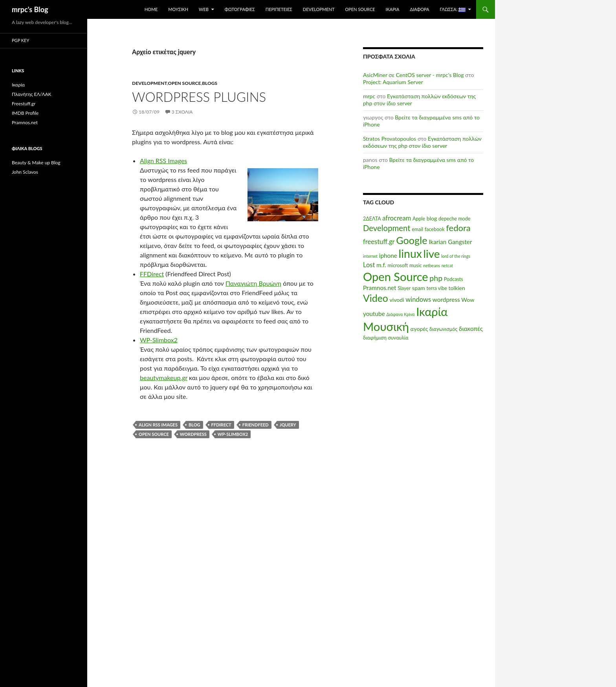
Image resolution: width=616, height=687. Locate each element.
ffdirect (221, 425)
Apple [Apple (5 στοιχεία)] (419, 219)
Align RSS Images (163, 161)
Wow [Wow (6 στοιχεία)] (468, 300)
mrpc (369, 96)
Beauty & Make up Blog (36, 163)
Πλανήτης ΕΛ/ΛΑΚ (32, 94)
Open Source (360, 9)
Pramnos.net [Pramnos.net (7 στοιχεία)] (380, 288)
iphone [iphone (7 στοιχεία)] (388, 255)
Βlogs (210, 83)
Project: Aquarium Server (393, 82)
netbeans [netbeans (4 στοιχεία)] (432, 265)
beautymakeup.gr (164, 377)
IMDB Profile (25, 113)
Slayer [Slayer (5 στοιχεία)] (404, 288)
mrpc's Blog (30, 9)
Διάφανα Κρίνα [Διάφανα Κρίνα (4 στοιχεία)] (400, 314)
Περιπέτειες (279, 9)
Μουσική (178, 9)
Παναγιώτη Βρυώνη (253, 283)
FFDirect (152, 274)
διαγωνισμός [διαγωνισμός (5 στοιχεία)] (443, 329)
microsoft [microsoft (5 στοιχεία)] (398, 265)
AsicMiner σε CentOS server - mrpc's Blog (413, 75)
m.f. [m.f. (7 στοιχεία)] (381, 265)
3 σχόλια (182, 112)
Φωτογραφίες (240, 9)
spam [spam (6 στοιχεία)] (419, 288)
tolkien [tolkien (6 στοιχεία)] (457, 288)
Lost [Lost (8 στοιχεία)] (369, 265)
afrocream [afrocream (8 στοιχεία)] (397, 218)
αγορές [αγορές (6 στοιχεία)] (419, 329)
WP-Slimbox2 (159, 340)
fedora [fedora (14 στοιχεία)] (458, 228)
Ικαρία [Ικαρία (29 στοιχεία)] (432, 311)
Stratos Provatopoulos (390, 139)
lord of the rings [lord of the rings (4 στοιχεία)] (456, 256)
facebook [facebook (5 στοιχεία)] (435, 229)
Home (151, 9)
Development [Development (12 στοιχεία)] (387, 228)
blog (194, 425)
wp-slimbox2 (233, 434)
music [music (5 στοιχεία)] (416, 265)
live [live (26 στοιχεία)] (431, 253)
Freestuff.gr (24, 104)
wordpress (193, 434)
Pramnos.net (25, 122)
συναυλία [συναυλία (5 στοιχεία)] (398, 338)
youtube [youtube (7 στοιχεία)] (374, 314)
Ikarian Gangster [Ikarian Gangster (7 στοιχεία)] (450, 242)
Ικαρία (392, 9)
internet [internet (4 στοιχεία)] (370, 256)
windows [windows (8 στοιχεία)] (418, 299)
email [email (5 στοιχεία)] (417, 229)
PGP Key (20, 40)
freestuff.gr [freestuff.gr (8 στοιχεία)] (379, 242)
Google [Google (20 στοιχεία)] (412, 240)
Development (319, 9)
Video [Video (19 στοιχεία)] (376, 298)
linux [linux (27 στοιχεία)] (410, 253)
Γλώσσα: (453, 9)
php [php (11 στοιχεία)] (436, 278)
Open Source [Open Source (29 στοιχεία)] (396, 276)
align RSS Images (158, 425)
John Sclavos (25, 172)
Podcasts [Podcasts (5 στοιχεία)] (454, 279)
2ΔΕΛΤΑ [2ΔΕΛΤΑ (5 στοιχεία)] (372, 219)
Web (204, 9)
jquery (288, 425)
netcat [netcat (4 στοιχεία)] (447, 265)
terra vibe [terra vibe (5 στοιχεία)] (436, 288)
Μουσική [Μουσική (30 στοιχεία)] (386, 326)
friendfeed (256, 425)
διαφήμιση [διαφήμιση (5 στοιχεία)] (375, 338)
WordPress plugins (199, 97)
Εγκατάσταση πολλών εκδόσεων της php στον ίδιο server (422, 142)
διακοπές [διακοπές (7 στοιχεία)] (471, 329)
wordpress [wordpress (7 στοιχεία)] (446, 299)
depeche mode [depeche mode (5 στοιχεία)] (454, 219)
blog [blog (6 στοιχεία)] (432, 218)
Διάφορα (419, 9)
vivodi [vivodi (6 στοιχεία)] (397, 300)
